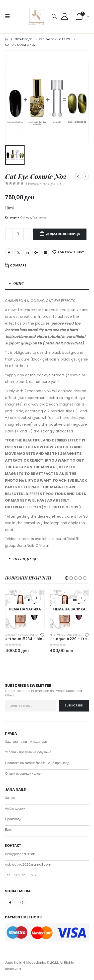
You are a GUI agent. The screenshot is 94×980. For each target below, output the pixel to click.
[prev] (78, 176)
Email (45, 252)
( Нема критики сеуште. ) (43, 184)
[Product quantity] (18, 234)
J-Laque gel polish (31, 635)
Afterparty (12, 635)
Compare (18, 265)
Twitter (18, 252)
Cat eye (26, 217)
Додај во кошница (63, 234)
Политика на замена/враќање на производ (37, 763)
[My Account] (64, 16)
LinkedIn (27, 252)
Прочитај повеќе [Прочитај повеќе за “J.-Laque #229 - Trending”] (81, 598)
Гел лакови (40, 217)
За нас (10, 798)
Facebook (9, 252)
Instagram (21, 903)
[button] (9, 16)
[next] (85, 176)
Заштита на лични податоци (26, 742)
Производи (13, 819)
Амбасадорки (15, 808)
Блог (9, 830)
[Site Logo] (37, 16)
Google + (36, 252)
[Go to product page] (25, 609)
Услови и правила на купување (28, 752)
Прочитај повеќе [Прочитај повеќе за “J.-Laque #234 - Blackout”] (36, 598)
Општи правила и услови (24, 773)
